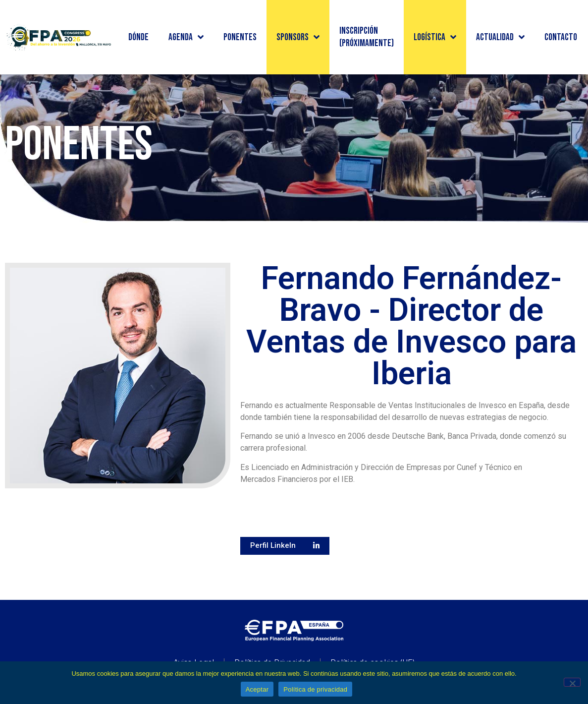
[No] (572, 682)
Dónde (138, 37)
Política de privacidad (315, 689)
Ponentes (240, 37)
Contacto (561, 37)
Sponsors (298, 37)
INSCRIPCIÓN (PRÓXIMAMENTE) (367, 37)
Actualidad (500, 37)
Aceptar (257, 689)
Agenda (186, 37)
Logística (435, 37)
